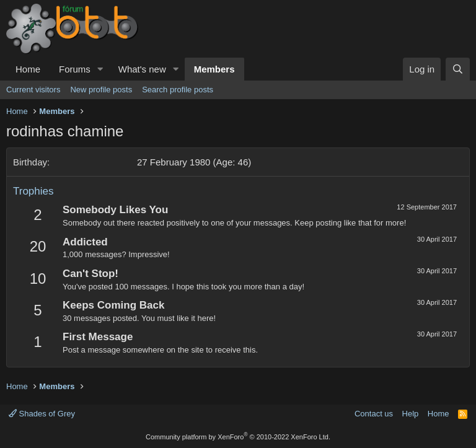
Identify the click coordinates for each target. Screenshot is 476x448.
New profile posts (101, 90)
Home (28, 69)
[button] (100, 69)
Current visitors (33, 90)
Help (411, 414)
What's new (142, 69)
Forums (75, 69)
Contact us (374, 414)
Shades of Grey (42, 414)
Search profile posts (178, 90)
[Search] (458, 69)
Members (214, 69)
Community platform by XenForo (238, 437)
